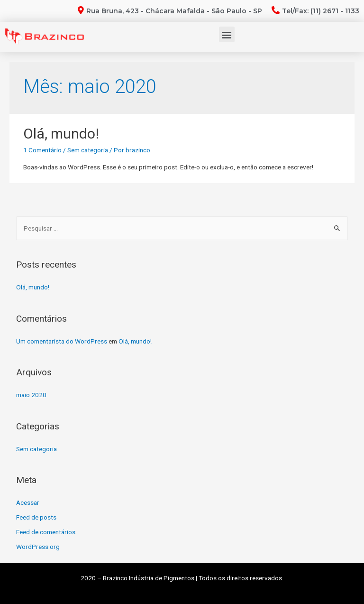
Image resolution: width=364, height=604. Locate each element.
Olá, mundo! (61, 134)
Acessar (28, 502)
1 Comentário (42, 150)
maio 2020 (31, 395)
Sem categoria (88, 150)
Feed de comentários (46, 532)
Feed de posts (36, 517)
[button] (227, 34)
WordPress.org (38, 547)
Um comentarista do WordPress (62, 341)
